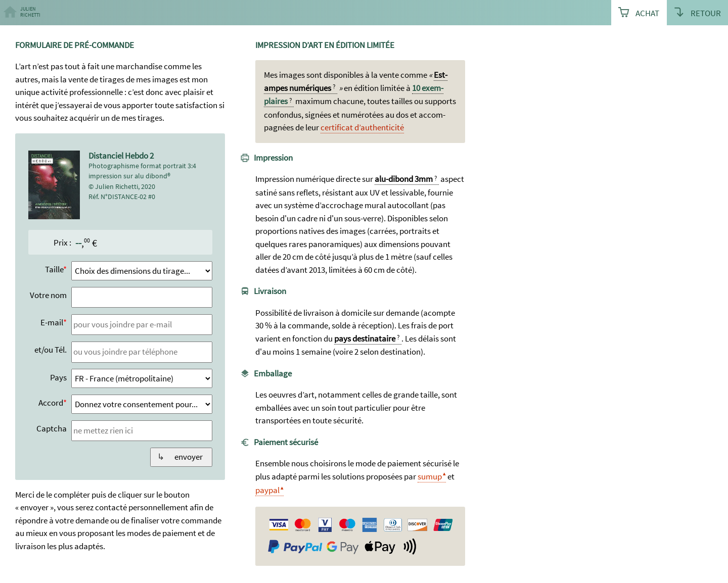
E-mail (52, 322)
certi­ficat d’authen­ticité (362, 127)
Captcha (52, 428)
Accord (51, 403)
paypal (267, 490)
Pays (58, 377)
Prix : (62, 242)
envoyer (189, 457)
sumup (430, 476)
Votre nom (48, 295)
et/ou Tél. (51, 350)
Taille (54, 269)
